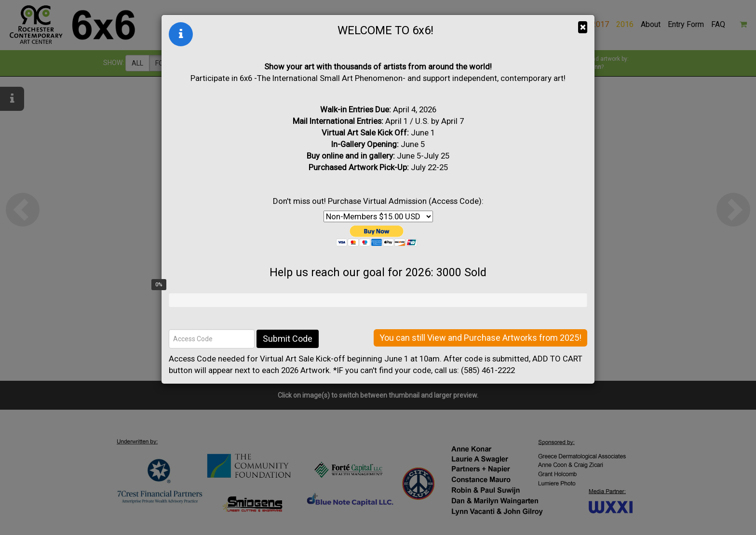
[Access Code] (212, 339)
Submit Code (288, 339)
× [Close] (583, 27)
